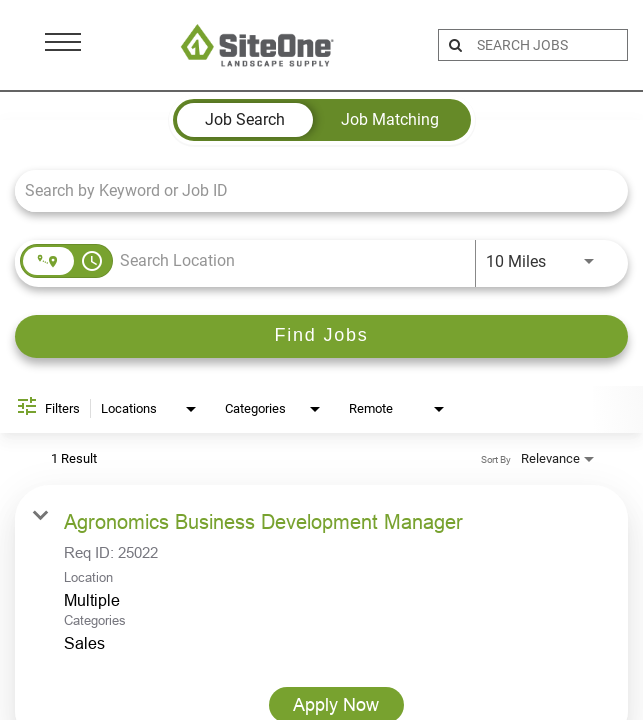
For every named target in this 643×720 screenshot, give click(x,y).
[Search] (321, 336)
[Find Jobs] (321, 336)
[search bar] (549, 45)
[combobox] (311, 190)
